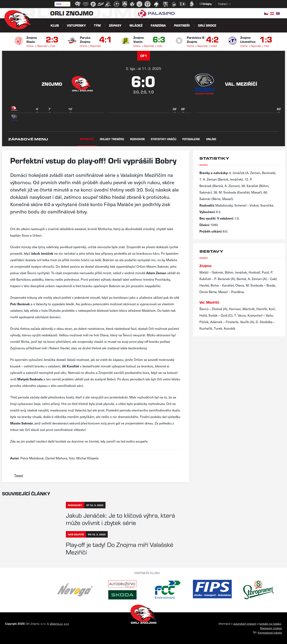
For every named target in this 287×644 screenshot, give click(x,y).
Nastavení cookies (271, 628)
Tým (97, 25)
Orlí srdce (207, 25)
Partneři (182, 25)
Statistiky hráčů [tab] (164, 139)
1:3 (266, 39)
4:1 (106, 39)
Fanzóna (158, 25)
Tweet (19, 475)
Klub (55, 25)
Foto (53, 46)
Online (30, 46)
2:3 (52, 39)
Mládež (136, 25)
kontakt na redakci (270, 624)
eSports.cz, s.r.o (59, 624)
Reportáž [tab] (87, 139)
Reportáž (42, 46)
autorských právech (245, 624)
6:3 (159, 39)
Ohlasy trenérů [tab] (112, 139)
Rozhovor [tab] (137, 139)
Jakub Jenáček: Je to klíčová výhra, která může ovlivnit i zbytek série (120, 519)
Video (214, 46)
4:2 (213, 39)
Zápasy (115, 25)
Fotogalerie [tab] (191, 139)
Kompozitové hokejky (270, 633)
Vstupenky (76, 25)
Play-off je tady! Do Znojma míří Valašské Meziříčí (120, 548)
